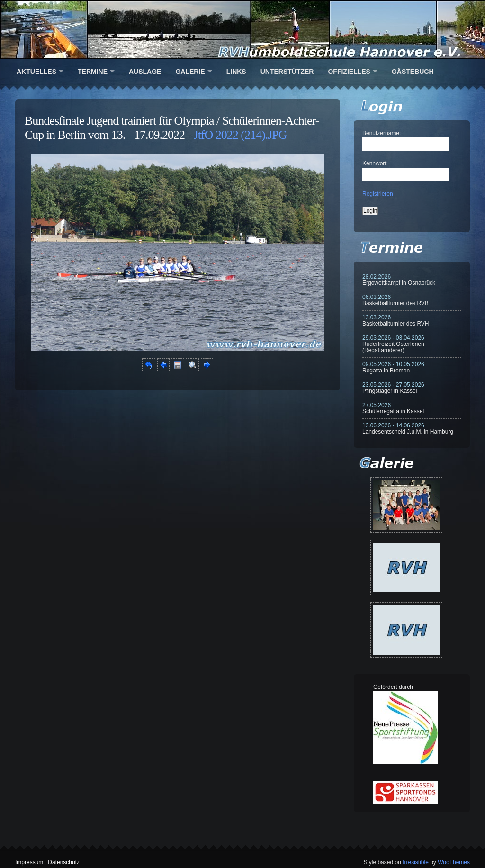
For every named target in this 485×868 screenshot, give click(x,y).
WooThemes (454, 862)
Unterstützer (287, 72)
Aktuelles (36, 72)
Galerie (190, 72)
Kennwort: (375, 163)
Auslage (145, 72)
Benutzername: (382, 133)
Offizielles (349, 72)
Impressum (29, 862)
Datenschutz (64, 862)
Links (236, 72)
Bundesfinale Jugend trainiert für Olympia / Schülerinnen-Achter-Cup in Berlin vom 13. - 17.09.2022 (172, 128)
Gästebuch (413, 72)
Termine (93, 72)
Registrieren (378, 194)
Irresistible (416, 862)
